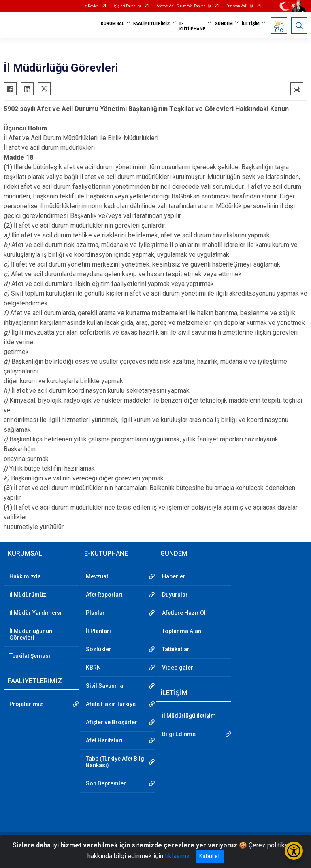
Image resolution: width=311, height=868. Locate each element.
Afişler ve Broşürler (112, 722)
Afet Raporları (104, 595)
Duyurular (175, 595)
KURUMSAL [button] (113, 24)
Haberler (174, 576)
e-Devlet (92, 6)
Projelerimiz (26, 704)
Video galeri (178, 668)
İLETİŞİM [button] (251, 24)
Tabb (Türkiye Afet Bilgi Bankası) (116, 762)
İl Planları (98, 631)
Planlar (95, 613)
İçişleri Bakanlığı (127, 6)
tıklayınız (177, 856)
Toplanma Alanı (182, 631)
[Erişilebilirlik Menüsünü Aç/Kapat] (294, 851)
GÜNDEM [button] (224, 24)
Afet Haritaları (104, 740)
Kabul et (210, 856)
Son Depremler (106, 783)
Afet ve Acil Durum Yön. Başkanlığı (184, 6)
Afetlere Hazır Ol (184, 613)
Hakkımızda (25, 576)
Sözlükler (99, 649)
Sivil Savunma (104, 686)
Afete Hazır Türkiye (111, 704)
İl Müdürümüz (28, 595)
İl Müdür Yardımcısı (35, 613)
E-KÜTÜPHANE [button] (193, 26)
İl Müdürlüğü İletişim (189, 716)
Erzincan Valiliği (240, 6)
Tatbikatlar (176, 649)
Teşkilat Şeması (30, 656)
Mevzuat (97, 576)
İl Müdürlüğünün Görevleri (31, 634)
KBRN (93, 668)
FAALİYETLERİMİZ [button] (152, 24)
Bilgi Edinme (179, 734)
